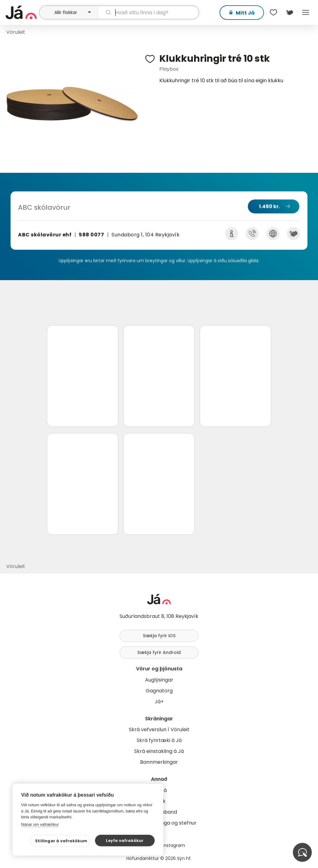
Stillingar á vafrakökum (61, 841)
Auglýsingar (159, 680)
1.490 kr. (269, 206)
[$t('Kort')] (289, 12)
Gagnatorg (159, 691)
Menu (306, 12)
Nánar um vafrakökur (40, 824)
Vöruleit (16, 32)
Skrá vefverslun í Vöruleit (159, 729)
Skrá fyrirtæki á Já (159, 740)
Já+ (159, 702)
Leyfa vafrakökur (125, 841)
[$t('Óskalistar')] (273, 12)
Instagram (174, 845)
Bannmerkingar (159, 762)
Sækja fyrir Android (159, 652)
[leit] (149, 12)
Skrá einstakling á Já (159, 751)
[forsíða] (22, 12)
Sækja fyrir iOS (159, 636)
